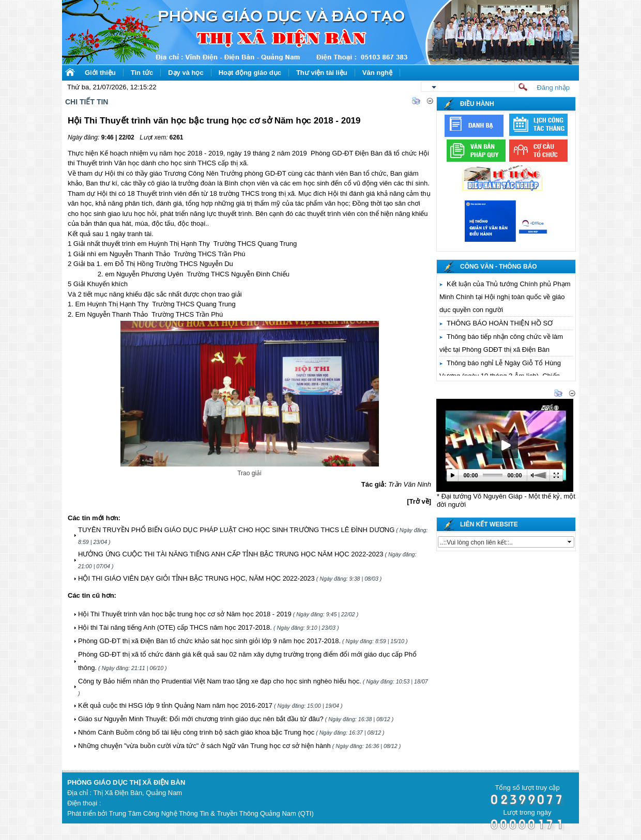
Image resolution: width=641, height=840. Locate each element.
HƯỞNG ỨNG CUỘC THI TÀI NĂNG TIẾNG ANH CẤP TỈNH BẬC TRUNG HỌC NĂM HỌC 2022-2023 (231, 554)
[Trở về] (419, 501)
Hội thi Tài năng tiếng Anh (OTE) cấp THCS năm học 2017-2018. (175, 627)
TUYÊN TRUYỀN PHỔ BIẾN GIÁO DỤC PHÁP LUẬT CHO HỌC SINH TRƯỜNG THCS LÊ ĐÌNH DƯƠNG (236, 530)
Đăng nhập (553, 88)
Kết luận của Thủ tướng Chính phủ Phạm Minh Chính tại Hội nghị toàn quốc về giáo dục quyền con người (505, 297)
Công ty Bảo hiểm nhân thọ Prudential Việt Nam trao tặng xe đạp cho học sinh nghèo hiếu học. (220, 681)
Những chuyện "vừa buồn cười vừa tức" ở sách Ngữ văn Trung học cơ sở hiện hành (204, 746)
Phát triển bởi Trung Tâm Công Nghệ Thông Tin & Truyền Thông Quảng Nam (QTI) (190, 813)
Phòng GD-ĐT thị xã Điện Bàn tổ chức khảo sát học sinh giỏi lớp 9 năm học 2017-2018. (209, 641)
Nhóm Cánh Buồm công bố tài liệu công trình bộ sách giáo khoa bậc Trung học (196, 732)
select (570, 542)
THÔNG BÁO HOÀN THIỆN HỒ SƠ (500, 323)
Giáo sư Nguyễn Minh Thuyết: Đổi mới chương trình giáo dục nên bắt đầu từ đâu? (201, 719)
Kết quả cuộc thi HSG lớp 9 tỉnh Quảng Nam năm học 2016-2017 (175, 705)
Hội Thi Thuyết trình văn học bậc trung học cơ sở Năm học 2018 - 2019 (185, 614)
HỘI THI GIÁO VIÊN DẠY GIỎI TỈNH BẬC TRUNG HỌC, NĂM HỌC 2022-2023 (196, 578)
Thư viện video (463, 394)
